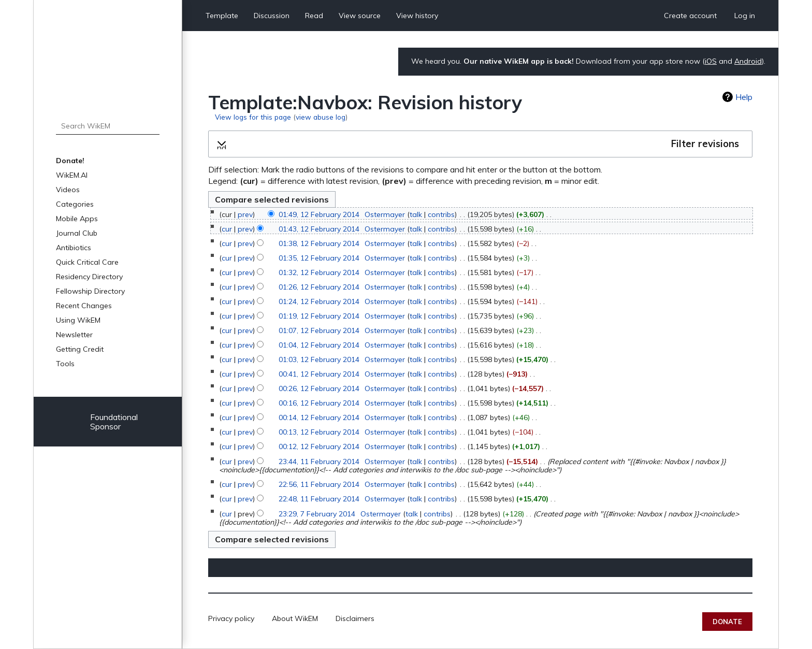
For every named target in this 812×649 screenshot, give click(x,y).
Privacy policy (231, 618)
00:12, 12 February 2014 (319, 446)
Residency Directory (89, 277)
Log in (745, 16)
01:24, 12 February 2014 (319, 301)
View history (417, 16)
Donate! (70, 161)
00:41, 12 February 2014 (319, 374)
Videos (68, 190)
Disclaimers (355, 618)
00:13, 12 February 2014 (319, 432)
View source (360, 16)
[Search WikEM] (108, 126)
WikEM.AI (72, 175)
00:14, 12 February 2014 (319, 417)
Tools (65, 364)
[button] (480, 144)
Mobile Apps (77, 219)
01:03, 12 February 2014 (319, 359)
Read (314, 16)
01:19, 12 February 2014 (319, 316)
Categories (75, 204)
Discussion (272, 16)
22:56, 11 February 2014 (319, 484)
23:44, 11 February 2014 (319, 461)
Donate (727, 622)
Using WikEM (78, 320)
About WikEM (295, 618)
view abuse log (321, 117)
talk (416, 214)
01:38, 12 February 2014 (319, 243)
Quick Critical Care (87, 262)
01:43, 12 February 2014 (319, 229)
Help (744, 97)
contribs (441, 214)
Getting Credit (80, 349)
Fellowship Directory (90, 291)
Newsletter (74, 335)
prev (245, 214)
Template (222, 16)
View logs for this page (253, 117)
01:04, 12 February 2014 (319, 345)
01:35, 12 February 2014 (319, 258)
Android (748, 61)
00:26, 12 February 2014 (319, 388)
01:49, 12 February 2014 (319, 214)
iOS (711, 61)
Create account (690, 16)
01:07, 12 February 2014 (319, 330)
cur (227, 229)
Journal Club (77, 233)
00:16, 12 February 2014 (319, 403)
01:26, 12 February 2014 (319, 287)
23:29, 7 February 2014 (317, 514)
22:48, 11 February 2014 (319, 499)
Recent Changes (84, 306)
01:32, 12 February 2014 (319, 272)
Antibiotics (74, 248)
